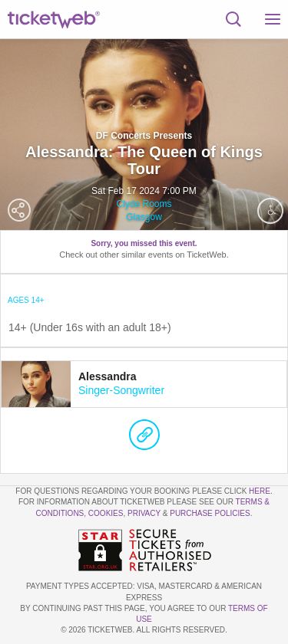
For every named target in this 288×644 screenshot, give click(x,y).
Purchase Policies (210, 513)
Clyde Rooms (144, 204)
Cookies (106, 513)
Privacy (144, 513)
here (260, 491)
